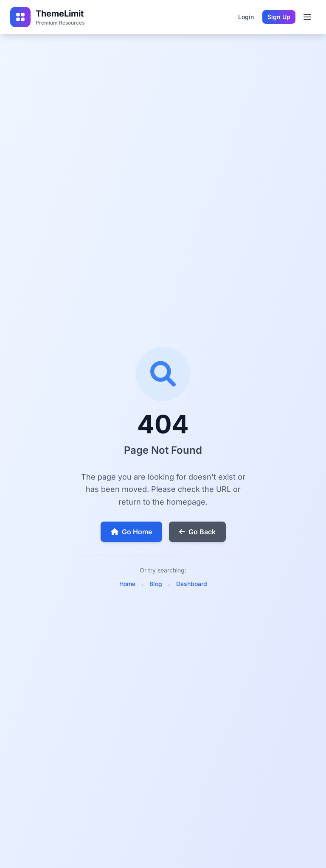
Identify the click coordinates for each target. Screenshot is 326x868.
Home (127, 584)
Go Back (197, 532)
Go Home (131, 532)
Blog (156, 584)
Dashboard (192, 584)
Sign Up (279, 17)
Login (246, 17)
